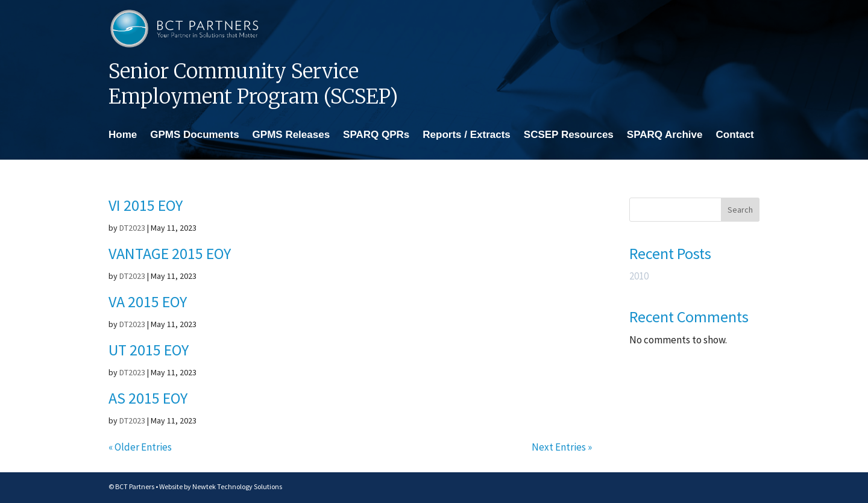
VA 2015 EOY (148, 301)
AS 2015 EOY (148, 398)
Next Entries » (562, 447)
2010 (639, 276)
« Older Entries (140, 447)
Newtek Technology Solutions (237, 486)
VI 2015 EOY (146, 205)
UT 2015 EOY (149, 350)
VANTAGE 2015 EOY (170, 253)
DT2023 (132, 228)
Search (740, 210)
